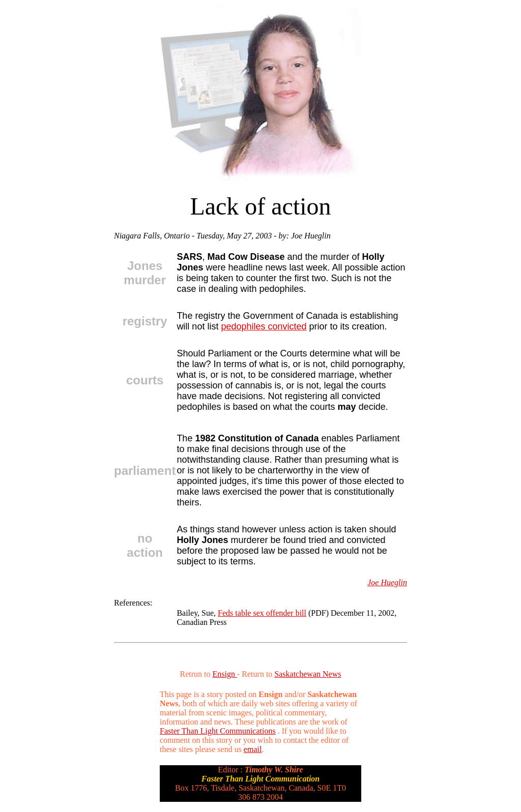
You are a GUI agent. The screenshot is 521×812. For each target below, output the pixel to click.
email (253, 749)
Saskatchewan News (308, 674)
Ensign (225, 674)
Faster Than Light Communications (218, 731)
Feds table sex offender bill (262, 613)
